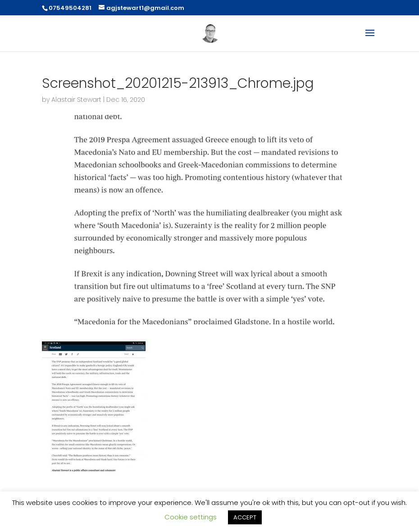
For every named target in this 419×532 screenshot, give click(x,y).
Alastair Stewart (76, 100)
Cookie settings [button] (191, 517)
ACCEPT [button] (245, 517)
